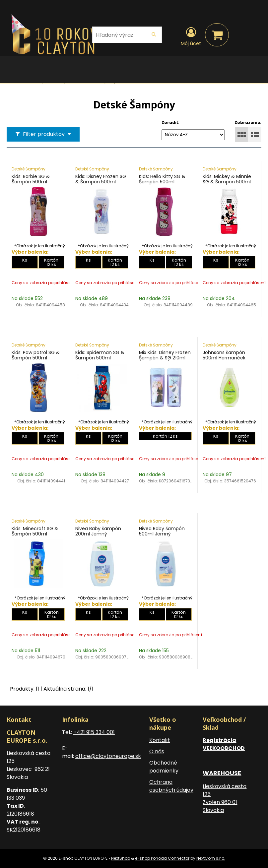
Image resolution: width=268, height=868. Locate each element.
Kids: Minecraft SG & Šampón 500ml (35, 531)
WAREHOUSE (222, 773)
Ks (25, 260)
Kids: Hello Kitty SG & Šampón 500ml (162, 179)
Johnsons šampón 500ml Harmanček (224, 355)
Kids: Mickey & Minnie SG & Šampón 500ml (227, 179)
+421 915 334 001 (94, 732)
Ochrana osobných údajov (171, 786)
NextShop (121, 858)
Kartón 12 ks (51, 262)
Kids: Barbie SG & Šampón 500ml (31, 179)
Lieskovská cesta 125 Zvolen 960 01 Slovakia (225, 798)
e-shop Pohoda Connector (162, 858)
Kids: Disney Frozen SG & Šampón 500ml (101, 179)
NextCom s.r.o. (211, 858)
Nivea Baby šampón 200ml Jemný (98, 531)
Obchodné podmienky (164, 767)
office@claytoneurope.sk (108, 756)
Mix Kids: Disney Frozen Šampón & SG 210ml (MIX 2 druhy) (165, 358)
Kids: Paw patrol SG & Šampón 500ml (36, 355)
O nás (157, 751)
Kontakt (160, 740)
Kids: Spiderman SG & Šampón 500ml (100, 355)
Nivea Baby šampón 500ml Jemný (162, 531)
